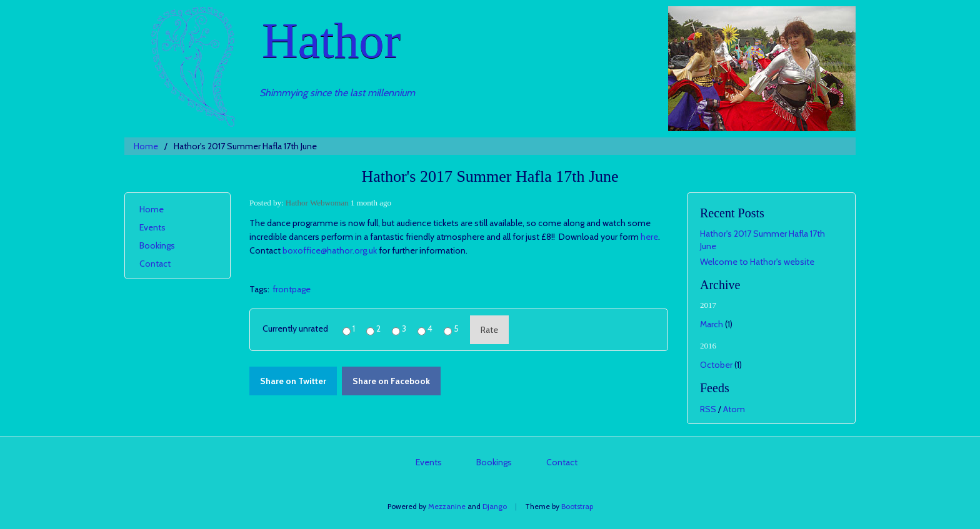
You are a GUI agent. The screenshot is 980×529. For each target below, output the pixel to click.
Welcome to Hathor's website (757, 262)
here (649, 237)
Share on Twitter (293, 381)
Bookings (157, 245)
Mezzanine (447, 506)
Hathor (331, 41)
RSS (708, 409)
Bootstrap (577, 506)
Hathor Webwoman (317, 203)
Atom (734, 409)
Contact (155, 264)
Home (146, 146)
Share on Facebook (391, 381)
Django (495, 506)
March (712, 324)
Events (152, 227)
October (716, 365)
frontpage (292, 289)
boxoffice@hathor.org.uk (330, 250)
